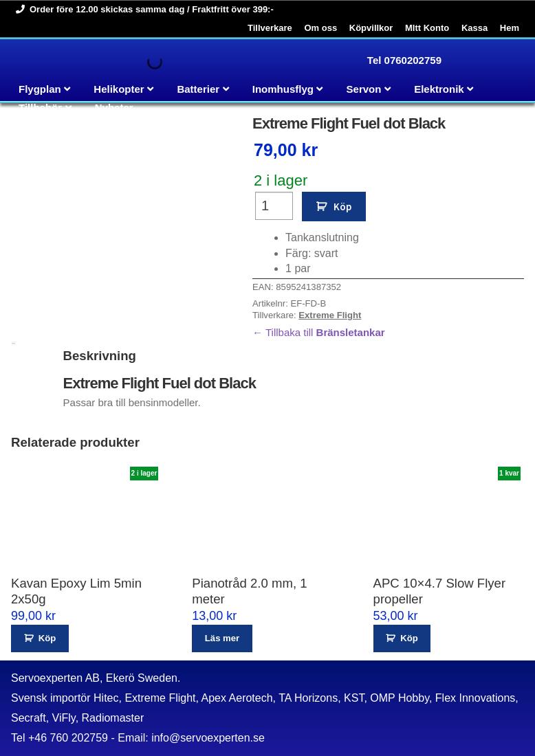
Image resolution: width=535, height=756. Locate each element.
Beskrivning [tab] (13, 343)
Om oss (320, 28)
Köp (342, 207)
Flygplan (40, 89)
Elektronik (439, 89)
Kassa (474, 28)
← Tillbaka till (319, 332)
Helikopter (119, 89)
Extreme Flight (330, 315)
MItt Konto (427, 28)
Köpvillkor (371, 28)
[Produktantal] (274, 206)
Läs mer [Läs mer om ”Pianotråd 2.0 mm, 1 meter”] (222, 638)
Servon (364, 89)
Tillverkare (270, 28)
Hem (510, 28)
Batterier (198, 89)
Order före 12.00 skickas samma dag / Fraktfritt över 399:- (142, 9)
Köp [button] (47, 638)
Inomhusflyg (283, 89)
